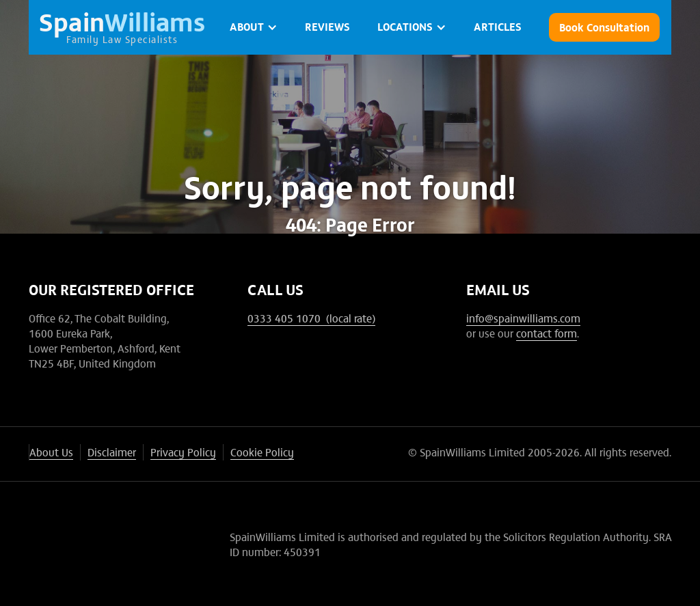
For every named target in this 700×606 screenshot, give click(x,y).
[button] (254, 27)
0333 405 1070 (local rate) (311, 318)
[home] (122, 27)
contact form (547, 333)
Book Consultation (604, 27)
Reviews (327, 26)
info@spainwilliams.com (523, 318)
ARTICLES (498, 26)
